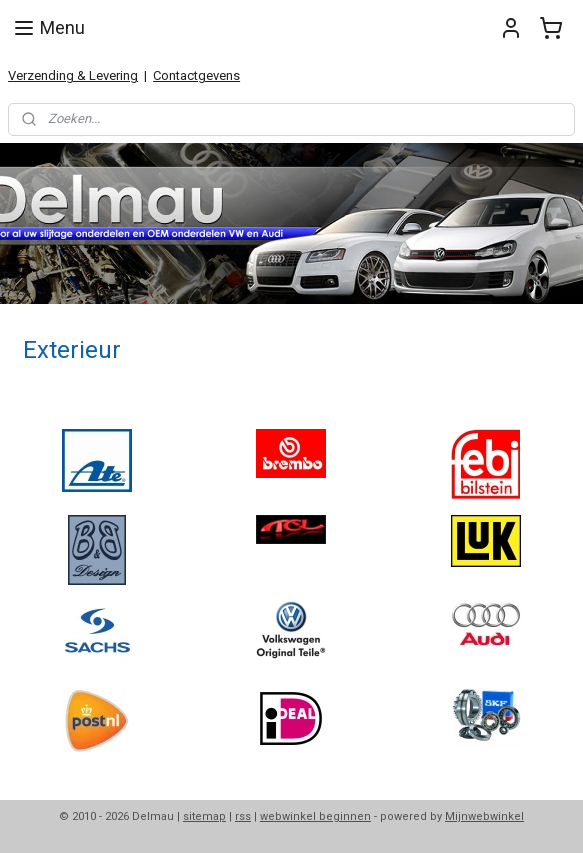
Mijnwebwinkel (484, 816)
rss (243, 816)
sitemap (204, 816)
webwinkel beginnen (315, 816)
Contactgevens (196, 75)
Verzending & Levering (73, 75)
